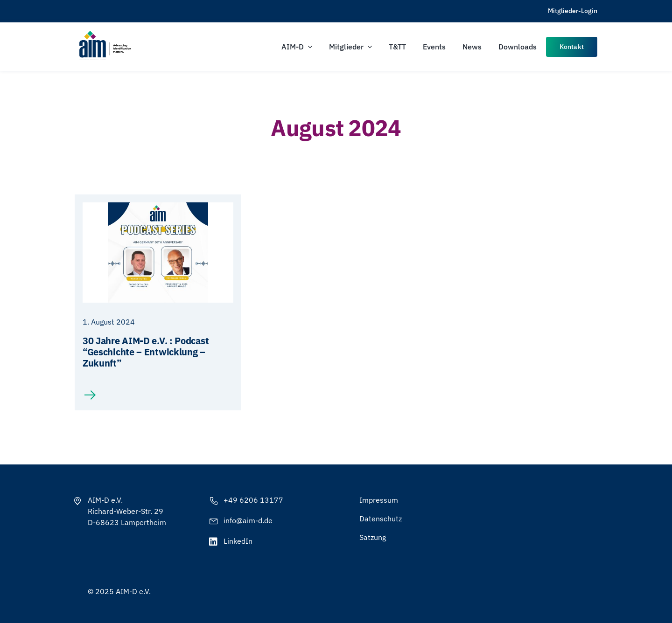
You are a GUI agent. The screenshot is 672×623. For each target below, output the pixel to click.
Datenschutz (381, 519)
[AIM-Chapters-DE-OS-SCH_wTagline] (105, 34)
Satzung (373, 537)
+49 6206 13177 (253, 500)
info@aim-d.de (248, 520)
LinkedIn (238, 541)
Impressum (379, 500)
